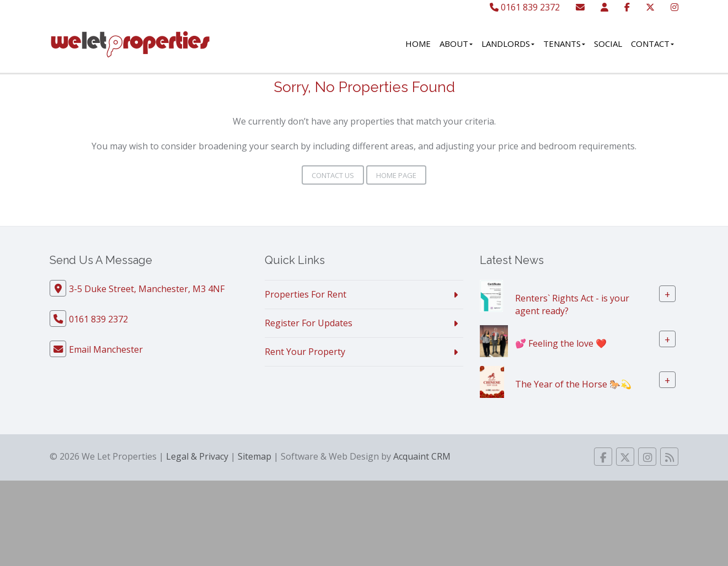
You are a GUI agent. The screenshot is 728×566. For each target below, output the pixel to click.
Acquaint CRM (422, 456)
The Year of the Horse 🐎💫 (573, 384)
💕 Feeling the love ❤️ (561, 343)
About (456, 44)
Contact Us (333, 175)
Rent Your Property (305, 352)
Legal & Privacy (197, 456)
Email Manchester (106, 349)
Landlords (508, 44)
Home (418, 44)
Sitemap (255, 456)
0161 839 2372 (525, 7)
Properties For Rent (306, 294)
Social (608, 44)
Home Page (396, 175)
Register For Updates (309, 323)
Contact (652, 44)
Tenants (564, 44)
